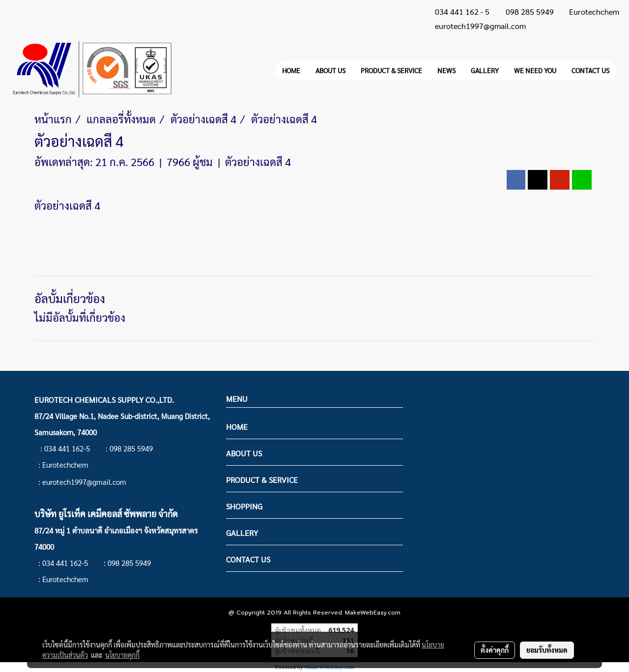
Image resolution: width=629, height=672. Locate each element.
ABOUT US (330, 70)
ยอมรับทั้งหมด (547, 650)
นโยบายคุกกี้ (122, 655)
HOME (291, 70)
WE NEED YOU (535, 70)
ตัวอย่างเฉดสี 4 (258, 162)
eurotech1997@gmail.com (480, 26)
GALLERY (485, 70)
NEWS (446, 70)
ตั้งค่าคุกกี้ (495, 650)
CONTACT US (590, 70)
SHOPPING (244, 506)
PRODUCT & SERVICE (391, 70)
